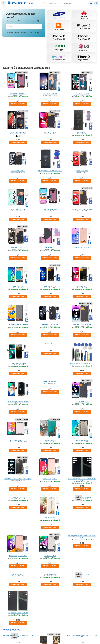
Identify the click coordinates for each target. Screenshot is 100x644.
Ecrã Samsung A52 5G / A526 (18, 556)
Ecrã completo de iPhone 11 (18, 94)
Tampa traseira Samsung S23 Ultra (18, 613)
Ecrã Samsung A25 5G (18, 574)
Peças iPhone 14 (59, 58)
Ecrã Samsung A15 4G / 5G (82, 248)
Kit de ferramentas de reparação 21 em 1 (82, 363)
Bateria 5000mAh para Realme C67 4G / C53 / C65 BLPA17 (82, 636)
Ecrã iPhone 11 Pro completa (50, 325)
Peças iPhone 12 (84, 27)
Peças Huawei (84, 15)
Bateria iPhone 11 (82, 132)
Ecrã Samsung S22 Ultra (82, 94)
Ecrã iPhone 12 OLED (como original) (82, 209)
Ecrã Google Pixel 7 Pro (50, 440)
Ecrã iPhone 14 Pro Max (82, 402)
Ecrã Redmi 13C (50, 343)
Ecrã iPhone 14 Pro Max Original (82, 325)
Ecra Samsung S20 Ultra (82, 574)
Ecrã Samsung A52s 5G (50, 479)
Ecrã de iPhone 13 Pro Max (18, 363)
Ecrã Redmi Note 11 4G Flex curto (18, 325)
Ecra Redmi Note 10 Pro (50, 574)
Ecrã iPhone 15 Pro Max (18, 171)
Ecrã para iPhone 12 (82, 171)
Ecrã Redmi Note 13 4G (18, 497)
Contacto (68, 3)
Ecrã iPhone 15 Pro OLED (18, 248)
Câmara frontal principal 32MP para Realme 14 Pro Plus (18, 636)
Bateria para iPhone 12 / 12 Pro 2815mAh (50, 171)
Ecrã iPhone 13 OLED (50, 132)
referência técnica (32, 21)
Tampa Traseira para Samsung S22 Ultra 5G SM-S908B (82, 479)
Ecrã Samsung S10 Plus (18, 286)
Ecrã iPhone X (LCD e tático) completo (18, 402)
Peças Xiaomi (59, 27)
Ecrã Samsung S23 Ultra (50, 94)
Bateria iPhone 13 (50, 248)
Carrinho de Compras (97, 3)
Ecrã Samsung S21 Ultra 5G (18, 132)
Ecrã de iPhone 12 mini (50, 382)
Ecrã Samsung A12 (50, 517)
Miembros (91, 3)
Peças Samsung (59, 15)
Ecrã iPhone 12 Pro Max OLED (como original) (18, 479)
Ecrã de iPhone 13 (82, 286)
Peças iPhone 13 (84, 37)
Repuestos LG (84, 48)
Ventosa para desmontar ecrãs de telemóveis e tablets (82, 536)
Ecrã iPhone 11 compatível (50, 209)
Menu (3, 3)
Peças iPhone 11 (59, 37)
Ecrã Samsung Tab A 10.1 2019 (18, 440)
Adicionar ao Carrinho (18, 104)
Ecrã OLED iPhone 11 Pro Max (82, 497)
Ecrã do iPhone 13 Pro (50, 286)
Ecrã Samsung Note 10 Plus (18, 209)
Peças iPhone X (84, 58)
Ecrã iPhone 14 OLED (50, 556)
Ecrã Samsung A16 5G (82, 440)
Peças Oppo (59, 48)
